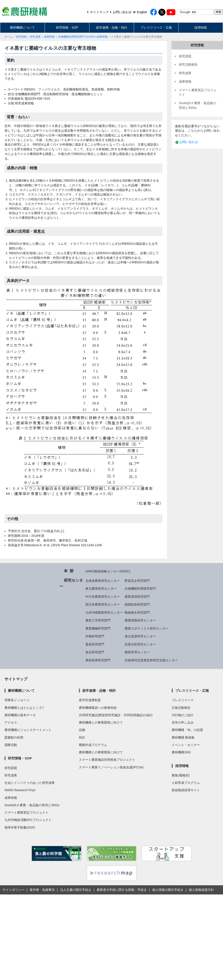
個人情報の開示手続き (168, 890)
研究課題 (11, 768)
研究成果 (35, 37)
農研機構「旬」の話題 (187, 730)
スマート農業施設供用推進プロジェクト (107, 760)
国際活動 (11, 745)
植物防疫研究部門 (137, 604)
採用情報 (201, 28)
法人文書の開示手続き (76, 890)
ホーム (9, 37)
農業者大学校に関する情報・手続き (122, 890)
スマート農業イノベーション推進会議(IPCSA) (111, 767)
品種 (82, 730)
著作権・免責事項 (42, 890)
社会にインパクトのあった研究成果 (30, 783)
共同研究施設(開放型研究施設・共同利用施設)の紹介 (116, 715)
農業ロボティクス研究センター (147, 628)
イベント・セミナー (186, 745)
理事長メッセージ (17, 700)
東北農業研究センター (101, 589)
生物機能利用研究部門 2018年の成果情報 (83, 37)
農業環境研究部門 (137, 597)
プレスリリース (183, 700)
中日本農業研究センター (103, 597)
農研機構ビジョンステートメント (28, 730)
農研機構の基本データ (20, 715)
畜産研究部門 (95, 644)
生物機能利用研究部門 (140, 589)
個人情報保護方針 (201, 890)
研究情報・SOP (67, 28)
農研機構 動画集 (183, 737)
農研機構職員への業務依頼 (98, 708)
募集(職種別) (181, 775)
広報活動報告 (181, 708)
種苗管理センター (137, 652)
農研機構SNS (181, 752)
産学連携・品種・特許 (112, 28)
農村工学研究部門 (98, 620)
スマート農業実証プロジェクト (26, 812)
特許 (82, 737)
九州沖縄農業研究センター (104, 612)
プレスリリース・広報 (156, 28)
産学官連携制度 (90, 700)
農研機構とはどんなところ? (24, 708)
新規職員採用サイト (186, 790)
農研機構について (22, 28)
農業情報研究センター (140, 620)
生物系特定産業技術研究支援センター (151, 660)
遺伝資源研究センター (140, 636)
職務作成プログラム (93, 745)
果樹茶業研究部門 (98, 660)
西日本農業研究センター (103, 604)
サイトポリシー (13, 890)
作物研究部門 (95, 636)
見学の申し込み (183, 722)
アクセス (11, 722)
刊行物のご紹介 (183, 715)
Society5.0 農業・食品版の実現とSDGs (32, 805)
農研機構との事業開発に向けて (101, 722)
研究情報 (21, 37)
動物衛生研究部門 (137, 612)
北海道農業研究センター (103, 581)
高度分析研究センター (140, 644)
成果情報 (49, 37)
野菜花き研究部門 (137, 581)
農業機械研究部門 (98, 628)
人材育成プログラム (186, 783)
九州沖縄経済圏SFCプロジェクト (28, 820)
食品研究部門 (95, 652)
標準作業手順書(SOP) (20, 827)
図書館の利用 (14, 737)
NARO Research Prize (20, 790)
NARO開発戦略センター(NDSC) (108, 571)
